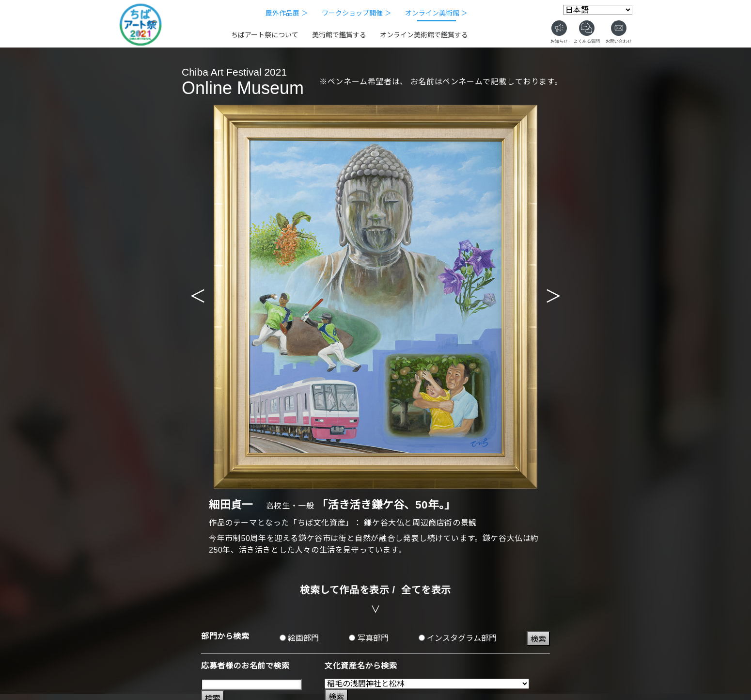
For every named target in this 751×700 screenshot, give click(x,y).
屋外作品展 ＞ (287, 13)
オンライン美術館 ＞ (437, 13)
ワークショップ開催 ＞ (357, 13)
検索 (538, 639)
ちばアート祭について (265, 35)
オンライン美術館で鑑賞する (424, 35)
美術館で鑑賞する (339, 35)
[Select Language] (598, 10)
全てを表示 (426, 590)
